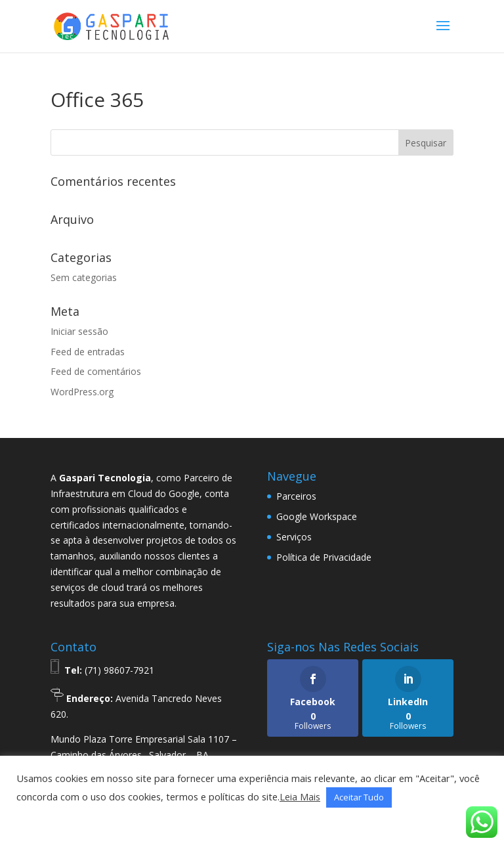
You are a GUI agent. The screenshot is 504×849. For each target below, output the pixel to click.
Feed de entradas (88, 352)
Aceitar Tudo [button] (359, 797)
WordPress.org (82, 392)
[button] (31, 823)
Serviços (294, 537)
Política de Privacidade (324, 557)
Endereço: (90, 698)
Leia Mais (300, 796)
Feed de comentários (96, 371)
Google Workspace (317, 516)
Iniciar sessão (79, 331)
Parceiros (296, 496)
